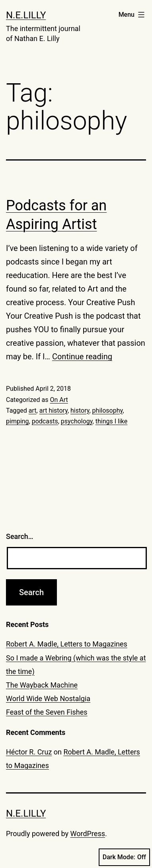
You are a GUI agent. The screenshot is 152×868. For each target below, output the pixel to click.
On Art (59, 400)
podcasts (45, 421)
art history (54, 410)
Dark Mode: (124, 857)
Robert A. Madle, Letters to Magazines (67, 644)
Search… (20, 536)
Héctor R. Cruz (29, 752)
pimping (18, 421)
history (80, 410)
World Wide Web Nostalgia (48, 699)
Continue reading (82, 357)
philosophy (108, 410)
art (33, 410)
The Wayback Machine (42, 685)
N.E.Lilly (26, 15)
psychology (77, 421)
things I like (112, 421)
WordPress (88, 834)
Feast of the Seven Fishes (47, 712)
